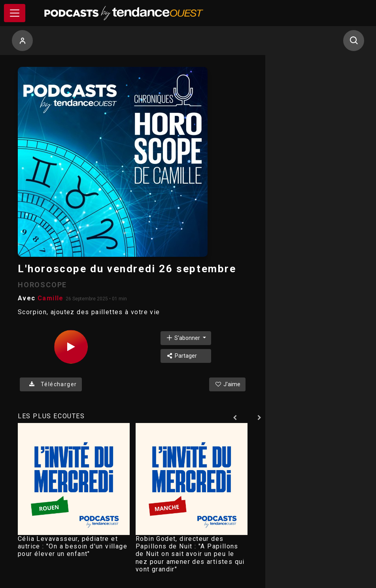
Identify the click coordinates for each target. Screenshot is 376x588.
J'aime (227, 384)
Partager (181, 356)
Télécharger (51, 384)
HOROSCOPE (42, 285)
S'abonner (183, 338)
